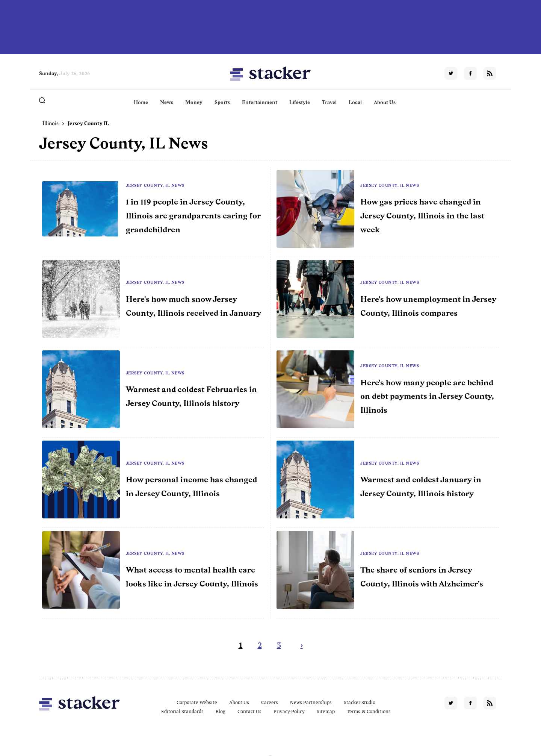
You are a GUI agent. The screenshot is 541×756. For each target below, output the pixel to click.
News (167, 102)
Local (355, 102)
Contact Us (249, 711)
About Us (385, 102)
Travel (329, 102)
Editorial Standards (182, 711)
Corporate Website (197, 702)
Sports (222, 102)
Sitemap (326, 711)
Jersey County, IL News (155, 185)
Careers (270, 702)
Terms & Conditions (369, 711)
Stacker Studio (360, 702)
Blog (221, 711)
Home (141, 102)
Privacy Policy (289, 711)
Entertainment (260, 102)
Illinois (51, 123)
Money (194, 102)
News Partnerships (311, 702)
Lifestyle (300, 102)
